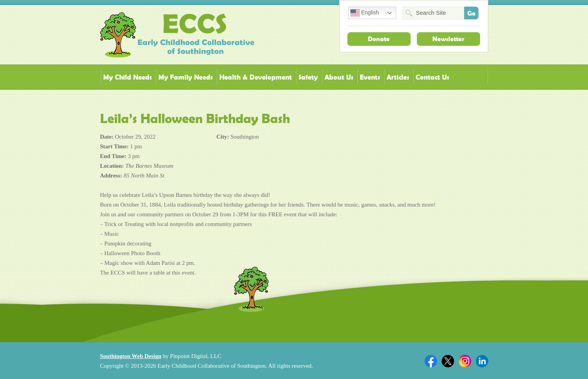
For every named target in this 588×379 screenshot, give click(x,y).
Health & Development (256, 77)
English (365, 13)
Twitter (448, 361)
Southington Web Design (131, 356)
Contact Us (432, 77)
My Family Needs (186, 77)
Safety (308, 77)
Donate (379, 39)
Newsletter (448, 39)
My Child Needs (127, 77)
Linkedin (482, 361)
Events (370, 77)
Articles (398, 77)
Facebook (431, 361)
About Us (339, 77)
